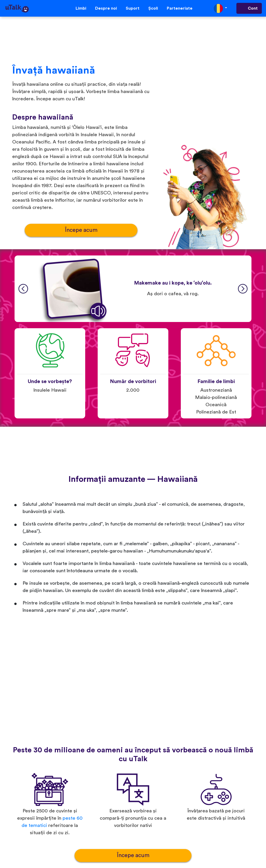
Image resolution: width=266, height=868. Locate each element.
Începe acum (81, 230)
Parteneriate (180, 8)
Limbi (81, 8)
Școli (153, 8)
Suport (133, 8)
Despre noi (106, 8)
